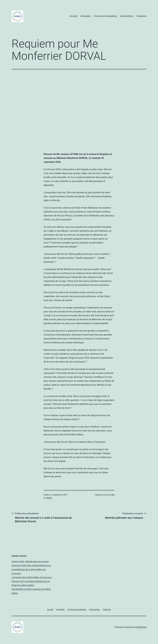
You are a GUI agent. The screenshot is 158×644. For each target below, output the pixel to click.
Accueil (74, 16)
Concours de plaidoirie (105, 16)
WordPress (141, 627)
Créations (141, 16)
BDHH (49, 498)
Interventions (127, 16)
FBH (113, 495)
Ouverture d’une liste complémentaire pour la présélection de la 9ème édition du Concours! (31, 569)
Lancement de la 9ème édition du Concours (32, 577)
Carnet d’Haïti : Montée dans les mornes (30, 562)
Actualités (86, 16)
